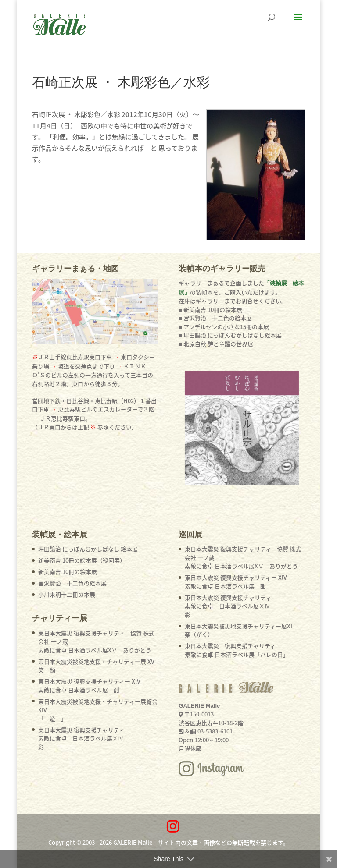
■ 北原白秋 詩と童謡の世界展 (216, 344)
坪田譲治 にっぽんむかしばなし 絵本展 (88, 549)
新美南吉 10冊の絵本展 (68, 572)
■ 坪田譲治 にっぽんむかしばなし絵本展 (230, 335)
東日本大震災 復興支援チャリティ (81, 738)
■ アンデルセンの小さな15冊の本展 (224, 327)
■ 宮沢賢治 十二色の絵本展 (215, 318)
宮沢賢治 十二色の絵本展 (72, 583)
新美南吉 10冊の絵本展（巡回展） (82, 560)
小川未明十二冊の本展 (67, 594)
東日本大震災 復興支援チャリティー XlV (89, 686)
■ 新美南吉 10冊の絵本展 (210, 310)
